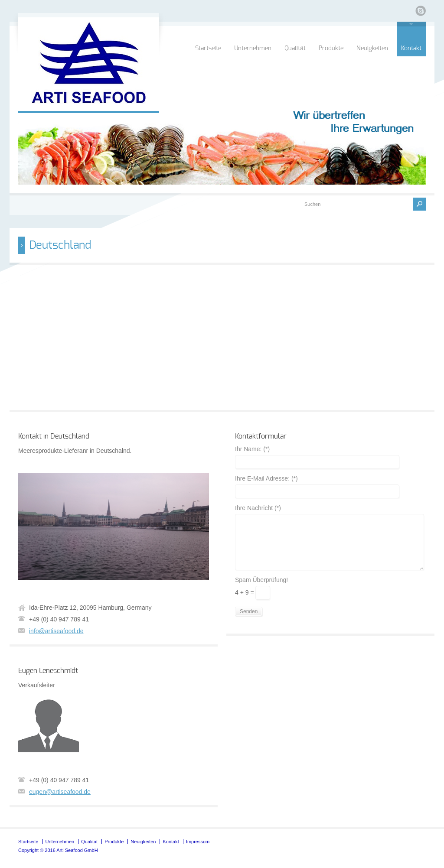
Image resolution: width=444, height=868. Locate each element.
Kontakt (411, 49)
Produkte (331, 49)
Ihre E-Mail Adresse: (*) (266, 479)
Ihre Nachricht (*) (258, 508)
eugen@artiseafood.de (60, 792)
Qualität (295, 49)
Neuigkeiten (372, 49)
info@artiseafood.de (56, 631)
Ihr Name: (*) (252, 449)
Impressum (198, 842)
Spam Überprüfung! (261, 580)
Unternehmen (253, 49)
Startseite (208, 49)
